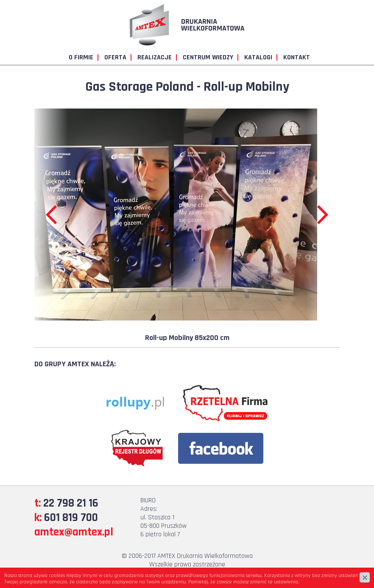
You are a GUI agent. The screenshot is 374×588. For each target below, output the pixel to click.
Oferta (115, 57)
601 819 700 (71, 518)
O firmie (81, 57)
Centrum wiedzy (208, 57)
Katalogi (258, 57)
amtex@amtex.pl (74, 532)
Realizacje (155, 57)
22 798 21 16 (71, 503)
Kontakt (297, 57)
